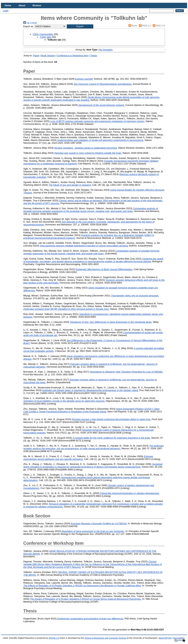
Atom (132, 26)
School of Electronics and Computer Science (105, 638)
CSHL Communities (43, 34)
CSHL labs (46, 37)
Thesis (94, 56)
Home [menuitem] (8, 5)
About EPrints (165, 638)
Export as (28, 26)
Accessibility (179, 638)
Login (6, 11)
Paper (36, 56)
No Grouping (106, 50)
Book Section (48, 56)
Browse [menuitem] (37, 5)
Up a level (30, 23)
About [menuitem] (22, 5)
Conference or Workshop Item (73, 56)
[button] (80, 26)
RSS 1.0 (144, 26)
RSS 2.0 (158, 26)
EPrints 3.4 (54, 638)
